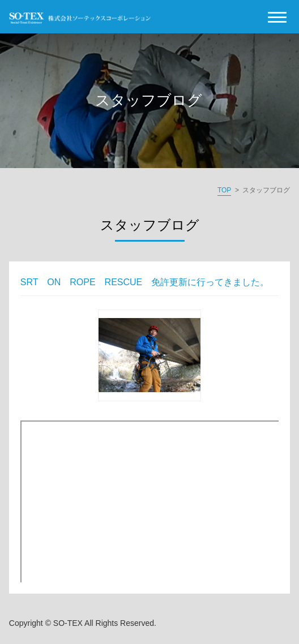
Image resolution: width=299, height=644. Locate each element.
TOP (224, 190)
